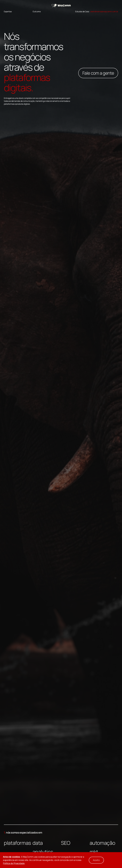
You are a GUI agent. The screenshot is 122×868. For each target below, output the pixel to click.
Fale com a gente (98, 73)
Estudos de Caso (82, 11)
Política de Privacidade (14, 863)
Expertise (8, 11)
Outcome (37, 11)
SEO (66, 843)
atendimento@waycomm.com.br (104, 11)
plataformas (17, 843)
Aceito (96, 860)
